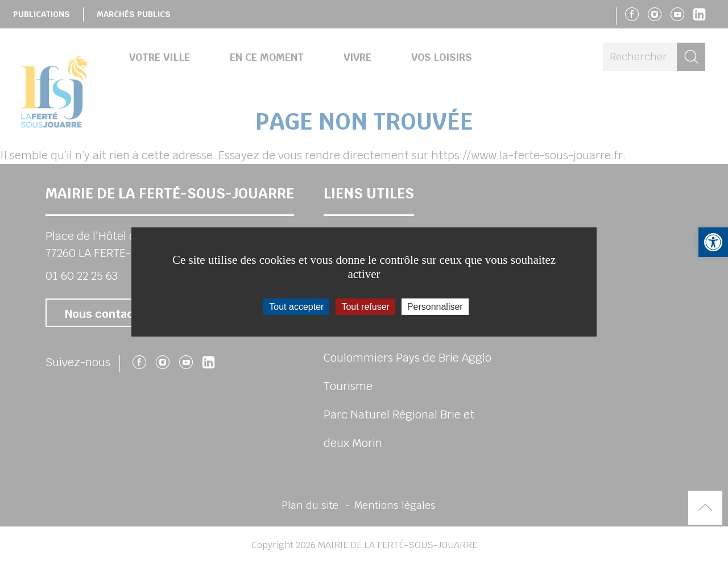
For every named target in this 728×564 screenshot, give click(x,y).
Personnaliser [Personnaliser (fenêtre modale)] (435, 307)
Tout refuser (365, 307)
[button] (713, 242)
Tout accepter (296, 307)
